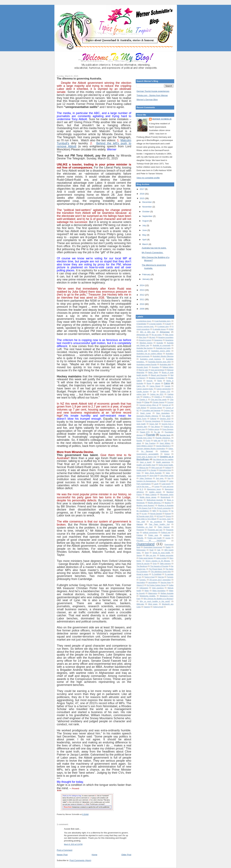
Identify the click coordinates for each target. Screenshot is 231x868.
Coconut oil (166, 405)
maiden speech (155, 492)
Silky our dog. (151, 555)
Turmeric (170, 577)
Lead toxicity (166, 484)
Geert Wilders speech (145, 446)
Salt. (159, 550)
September (148, 216)
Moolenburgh (165, 497)
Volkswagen (144, 588)
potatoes (167, 535)
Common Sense (156, 408)
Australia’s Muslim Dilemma (163, 356)
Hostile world (141, 470)
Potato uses (153, 535)
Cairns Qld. (141, 386)
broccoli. (150, 381)
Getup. (171, 449)
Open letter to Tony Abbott (146, 519)
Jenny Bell (153, 476)
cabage (158, 383)
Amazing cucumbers (166, 337)
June (145, 230)
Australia (160, 343)
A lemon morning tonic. (145, 327)
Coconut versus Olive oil (149, 405)
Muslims (168, 503)
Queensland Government (153, 547)
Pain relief (141, 522)
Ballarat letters (168, 367)
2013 (142, 290)
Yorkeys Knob (158, 607)
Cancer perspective (164, 389)
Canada (167, 386)
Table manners (165, 564)
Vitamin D (140, 585)
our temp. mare (165, 519)
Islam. (168, 473)
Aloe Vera (143, 337)
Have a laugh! (146, 462)
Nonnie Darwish (156, 514)
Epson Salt (154, 424)
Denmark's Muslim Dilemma (147, 416)
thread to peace (142, 574)
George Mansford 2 (163, 446)
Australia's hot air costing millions (149, 354)
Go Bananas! (147, 451)
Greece (167, 454)
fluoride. (139, 441)
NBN (154, 511)
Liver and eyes (168, 487)
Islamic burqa (141, 476)
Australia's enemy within (161, 351)
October (146, 212)
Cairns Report (155, 386)
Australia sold (142, 351)
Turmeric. (143, 580)
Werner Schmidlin (162, 119)
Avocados (155, 367)
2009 (142, 309)
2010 (142, 304)
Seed (147, 553)
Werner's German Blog (147, 100)
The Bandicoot (142, 566)
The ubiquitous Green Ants (161, 572)
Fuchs (148, 441)
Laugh (156, 484)
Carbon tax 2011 (157, 394)
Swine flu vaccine (143, 564)
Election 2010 (165, 419)
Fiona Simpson (168, 429)
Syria (155, 564)
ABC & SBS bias (147, 332)
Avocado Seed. (142, 367)
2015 (142, 198)
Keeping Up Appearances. (146, 481)
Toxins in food (150, 577)
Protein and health (155, 538)
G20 (166, 441)
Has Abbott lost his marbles (163, 459)
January (146, 279)
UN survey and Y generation (160, 580)
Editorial (153, 419)
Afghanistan (165, 332)
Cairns (167, 383)
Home (95, 855)
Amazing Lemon (145, 340)
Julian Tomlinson (146, 478)
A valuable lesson (159, 329)
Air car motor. (157, 335)
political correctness (150, 533)
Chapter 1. (147, 397)
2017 (142, 189)
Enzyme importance (153, 421)
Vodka (171, 585)
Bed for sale (144, 370)
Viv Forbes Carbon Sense (156, 585)
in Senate (153, 470)
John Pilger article (167, 476)
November (147, 207)
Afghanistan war (143, 335)
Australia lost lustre (163, 348)
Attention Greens (146, 343)
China (147, 402)
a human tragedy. (156, 324)
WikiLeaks (140, 604)
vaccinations (153, 582)
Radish (168, 547)
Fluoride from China (144, 438)
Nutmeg (168, 514)
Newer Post (62, 855)
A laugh (168, 324)
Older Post (126, 855)
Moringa (140, 500)
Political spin (166, 533)
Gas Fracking (150, 443)
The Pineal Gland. (156, 569)
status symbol (161, 558)
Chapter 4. (143, 400)
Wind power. (153, 604)
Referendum (141, 550)
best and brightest (158, 370)
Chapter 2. (158, 397)
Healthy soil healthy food (146, 465)
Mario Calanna (151, 495)
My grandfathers (143, 511)
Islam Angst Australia (153, 473)
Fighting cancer (154, 429)
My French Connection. (152, 253)
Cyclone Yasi (169, 410)
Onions (168, 516)
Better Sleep (153, 372)
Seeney (139, 555)
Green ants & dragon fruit (146, 457)
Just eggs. (160, 478)
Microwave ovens (167, 495)
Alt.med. (152, 337)
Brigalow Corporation (157, 378)
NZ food (160, 516)
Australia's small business (151, 359)
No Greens (164, 511)
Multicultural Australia (155, 500)
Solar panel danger (146, 558)
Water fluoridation (159, 591)
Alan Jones (169, 335)
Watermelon (153, 593)
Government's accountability (148, 454)
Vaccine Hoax (166, 582)
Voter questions (158, 588)
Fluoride (150, 435)
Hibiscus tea (144, 468)
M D (141, 489)
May (145, 235)
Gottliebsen (165, 451)
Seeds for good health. (161, 553)
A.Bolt (171, 329)
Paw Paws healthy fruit (159, 524)
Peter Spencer (164, 527)
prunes (168, 538)
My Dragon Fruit (145, 508)
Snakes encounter (167, 555)
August (146, 221)
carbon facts (141, 394)
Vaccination (141, 582)
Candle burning (143, 392)
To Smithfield (157, 574)
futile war (157, 441)
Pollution (140, 535)
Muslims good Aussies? (145, 505)
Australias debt (165, 364)
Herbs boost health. (166, 465)
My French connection (163, 508)
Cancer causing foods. (145, 389)
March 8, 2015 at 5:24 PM (73, 844)
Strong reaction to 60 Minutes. (158, 561)
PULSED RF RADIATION (151, 541)
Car (154, 392)
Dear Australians (163, 413)
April (145, 240)
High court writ (157, 468)
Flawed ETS (145, 432)
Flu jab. (157, 432)
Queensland (145, 544)
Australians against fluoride (147, 364)
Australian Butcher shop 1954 (159, 362)
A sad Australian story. (163, 321)
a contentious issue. (144, 321)
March (145, 244)
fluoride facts (165, 435)
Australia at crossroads (162, 345)
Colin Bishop (141, 408)
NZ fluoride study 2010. (145, 516)
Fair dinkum (155, 427)
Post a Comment (65, 850)
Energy (139, 421)
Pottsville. (140, 538)
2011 (142, 299)
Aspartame (169, 340)
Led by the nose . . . (144, 487)
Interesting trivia (165, 470)
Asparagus (158, 340)
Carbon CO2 (165, 392)
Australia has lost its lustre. (154, 248)
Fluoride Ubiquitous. (163, 438)
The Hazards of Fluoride (159, 566)
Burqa (149, 383)
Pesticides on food (145, 527)
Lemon (157, 487)
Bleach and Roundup (159, 375)
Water (147, 591)
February (147, 274)
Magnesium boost (154, 489)
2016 (142, 194)
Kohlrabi (163, 481)
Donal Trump (141, 419)
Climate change (158, 402)
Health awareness (163, 462)
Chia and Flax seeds (159, 400)
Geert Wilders (165, 443)
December (147, 202)
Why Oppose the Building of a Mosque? (158, 599)
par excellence (156, 522)
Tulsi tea (161, 577)
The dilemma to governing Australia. (79, 78)
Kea (169, 478)
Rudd (152, 550)
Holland (168, 468)
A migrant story (163, 327)
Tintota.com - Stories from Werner (152, 95)
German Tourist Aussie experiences (153, 91)
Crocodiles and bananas (151, 410)
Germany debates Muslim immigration (151, 449)
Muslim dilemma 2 (155, 503)
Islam (139, 473)
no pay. (145, 514)
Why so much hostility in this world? (155, 601)
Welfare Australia (167, 593)
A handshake (141, 324)
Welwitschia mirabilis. (148, 596)
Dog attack (166, 416)
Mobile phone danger (148, 497)
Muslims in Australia (166, 505)
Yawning (147, 607)
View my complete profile (148, 178)
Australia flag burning (145, 348)
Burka (160, 381)
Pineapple (140, 530)
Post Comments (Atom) (80, 860)
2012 (142, 295)
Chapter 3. (169, 397)
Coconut (170, 402)
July (144, 225)
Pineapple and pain (155, 530)
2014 (142, 285)
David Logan (145, 413)
